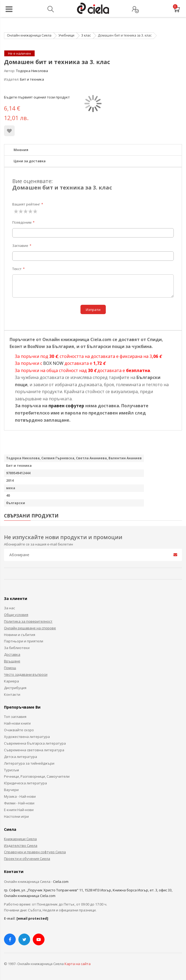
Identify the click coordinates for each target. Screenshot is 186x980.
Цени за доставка (30, 161)
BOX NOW (53, 363)
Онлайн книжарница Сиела (29, 35)
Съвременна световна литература (34, 750)
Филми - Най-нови (19, 803)
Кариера (11, 681)
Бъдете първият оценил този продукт (37, 97)
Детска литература (21, 757)
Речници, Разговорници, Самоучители (37, 776)
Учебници (66, 35)
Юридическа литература (25, 783)
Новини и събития (20, 635)
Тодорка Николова (32, 71)
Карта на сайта (78, 964)
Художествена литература (27, 737)
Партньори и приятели (24, 641)
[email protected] (32, 918)
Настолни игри (16, 816)
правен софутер (66, 406)
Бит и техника (32, 79)
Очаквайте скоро (19, 730)
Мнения (21, 150)
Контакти (12, 694)
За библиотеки (17, 648)
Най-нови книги (17, 723)
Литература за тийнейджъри (29, 763)
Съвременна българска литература (35, 743)
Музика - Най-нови (20, 796)
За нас (9, 608)
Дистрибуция (15, 688)
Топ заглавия (15, 717)
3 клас (86, 35)
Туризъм (11, 770)
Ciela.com (61, 882)
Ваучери (11, 790)
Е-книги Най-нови (19, 810)
